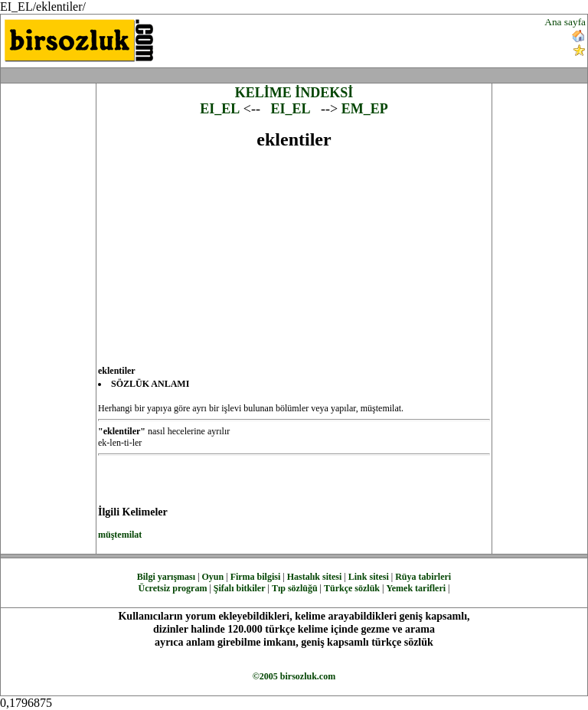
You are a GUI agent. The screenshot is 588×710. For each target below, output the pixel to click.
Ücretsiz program (173, 588)
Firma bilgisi (256, 577)
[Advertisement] (354, 39)
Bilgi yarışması (166, 577)
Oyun (213, 577)
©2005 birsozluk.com (294, 676)
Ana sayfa (565, 22)
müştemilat (120, 535)
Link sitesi (369, 577)
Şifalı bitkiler (240, 588)
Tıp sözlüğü (295, 588)
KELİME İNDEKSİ (294, 93)
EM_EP (365, 109)
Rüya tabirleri (423, 577)
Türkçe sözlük (352, 588)
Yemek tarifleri (416, 588)
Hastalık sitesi (315, 577)
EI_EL (220, 109)
